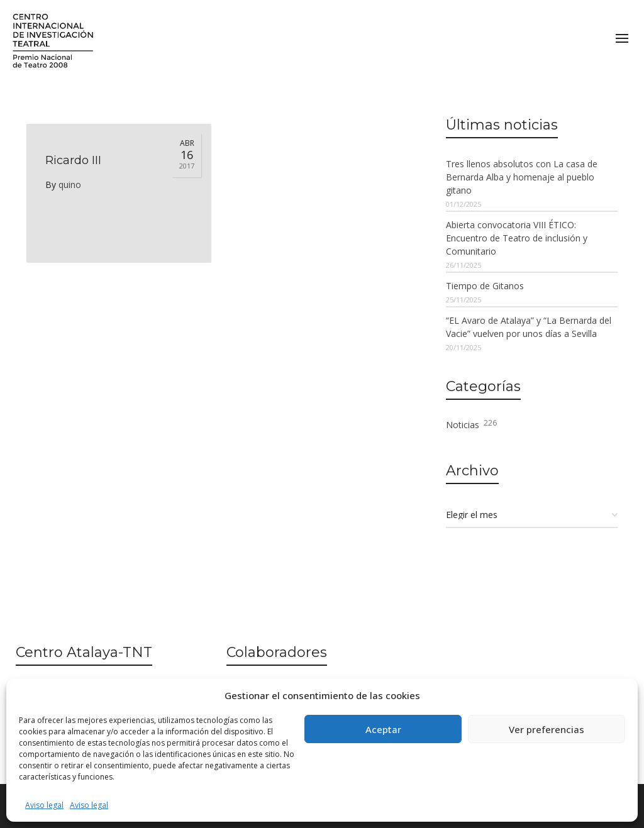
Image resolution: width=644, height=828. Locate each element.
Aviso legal (44, 805)
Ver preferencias (547, 729)
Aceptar (383, 729)
